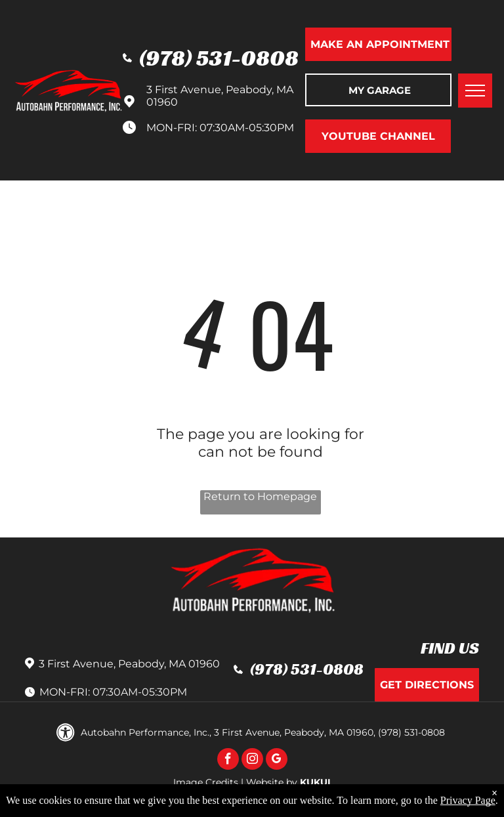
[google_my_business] (277, 761)
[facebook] (228, 761)
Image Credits (206, 782)
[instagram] (252, 761)
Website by (272, 782)
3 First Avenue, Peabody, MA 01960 (129, 664)
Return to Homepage (260, 496)
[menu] (475, 91)
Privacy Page (468, 800)
